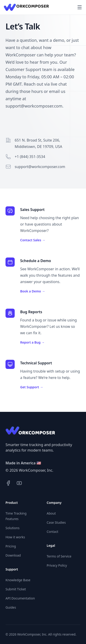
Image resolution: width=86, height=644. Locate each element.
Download (13, 555)
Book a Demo (33, 291)
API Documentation (20, 598)
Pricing (11, 546)
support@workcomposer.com (40, 167)
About (51, 513)
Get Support (32, 387)
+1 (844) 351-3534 (30, 157)
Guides (11, 607)
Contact (53, 532)
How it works (15, 537)
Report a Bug (32, 342)
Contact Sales (33, 240)
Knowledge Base (18, 580)
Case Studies (56, 522)
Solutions (12, 528)
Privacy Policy (57, 565)
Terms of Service (59, 556)
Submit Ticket (16, 589)
